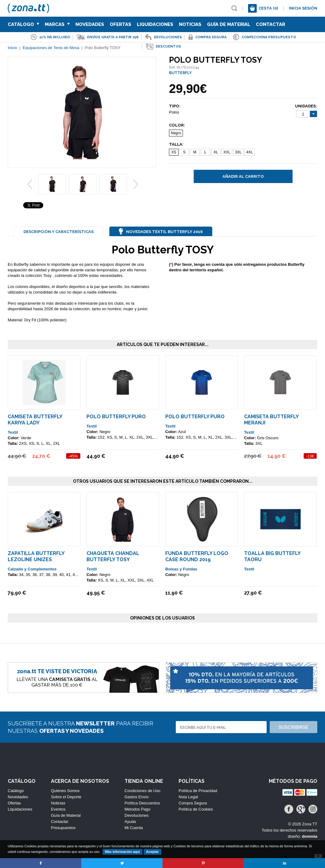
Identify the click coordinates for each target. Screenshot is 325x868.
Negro (176, 133)
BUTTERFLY (180, 73)
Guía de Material (229, 24)
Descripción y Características (59, 232)
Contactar (270, 24)
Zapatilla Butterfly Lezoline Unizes (36, 556)
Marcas (57, 24)
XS (174, 152)
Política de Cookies (196, 809)
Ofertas (120, 24)
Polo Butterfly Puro (116, 417)
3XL (238, 152)
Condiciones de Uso (142, 791)
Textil (13, 432)
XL (216, 152)
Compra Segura (193, 803)
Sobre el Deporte (66, 797)
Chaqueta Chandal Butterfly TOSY (113, 556)
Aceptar (152, 852)
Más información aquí (122, 852)
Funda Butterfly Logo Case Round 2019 (197, 556)
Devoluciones (137, 815)
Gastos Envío (137, 797)
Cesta (268, 8)
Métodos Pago (137, 809)
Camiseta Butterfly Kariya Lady (35, 420)
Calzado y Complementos (32, 569)
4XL (249, 152)
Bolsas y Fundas (181, 569)
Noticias (190, 24)
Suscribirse (293, 727)
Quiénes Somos (65, 791)
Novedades (90, 24)
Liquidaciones (155, 24)
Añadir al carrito (243, 176)
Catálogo (23, 24)
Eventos (58, 809)
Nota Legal (188, 797)
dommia (310, 836)
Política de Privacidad (198, 791)
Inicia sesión (303, 8)
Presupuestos (63, 828)
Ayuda (130, 822)
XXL (227, 152)
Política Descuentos (142, 803)
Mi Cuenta (134, 828)
